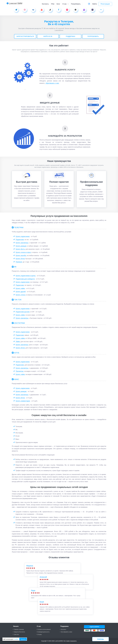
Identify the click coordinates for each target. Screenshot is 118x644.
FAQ (53, 4)
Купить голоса (21, 295)
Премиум (19, 262)
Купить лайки (20, 288)
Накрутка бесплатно (19, 632)
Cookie (16, 639)
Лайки (18, 342)
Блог (58, 4)
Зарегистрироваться (25, 36)
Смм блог (16, 634)
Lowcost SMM (14, 3)
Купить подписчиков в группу (26, 276)
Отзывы (40, 634)
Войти (95, 4)
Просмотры (20, 371)
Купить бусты (20, 249)
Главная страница (19, 629)
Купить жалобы (21, 256)
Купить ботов (20, 259)
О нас (66, 4)
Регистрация (105, 4)
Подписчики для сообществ (25, 279)
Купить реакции (21, 246)
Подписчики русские (23, 312)
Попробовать (76, 4)
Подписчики (20, 240)
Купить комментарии (23, 401)
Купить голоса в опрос (23, 252)
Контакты (45, 4)
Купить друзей (21, 292)
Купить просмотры (22, 243)
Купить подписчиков (23, 236)
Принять (23, 639)
